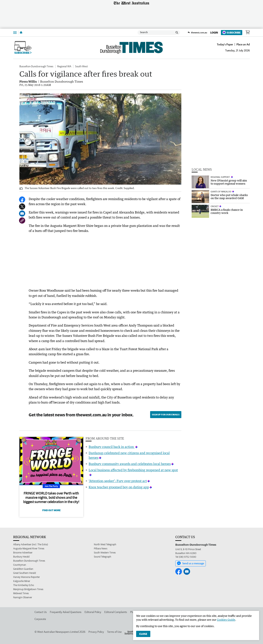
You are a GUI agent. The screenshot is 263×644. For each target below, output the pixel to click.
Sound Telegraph (103, 557)
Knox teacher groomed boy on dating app (119, 487)
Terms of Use (114, 632)
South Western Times (105, 553)
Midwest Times (21, 593)
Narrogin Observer (23, 597)
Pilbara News (101, 548)
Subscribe (232, 32)
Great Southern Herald (25, 573)
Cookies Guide (226, 620)
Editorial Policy (93, 612)
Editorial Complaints (116, 612)
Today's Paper (225, 44)
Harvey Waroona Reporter (26, 577)
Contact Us (41, 612)
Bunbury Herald (21, 557)
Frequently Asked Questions (66, 612)
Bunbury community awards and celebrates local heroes (130, 464)
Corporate (40, 619)
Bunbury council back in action (112, 447)
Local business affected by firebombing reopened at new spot (133, 470)
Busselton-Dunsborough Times (36, 66)
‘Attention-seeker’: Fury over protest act (118, 481)
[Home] (21, 33)
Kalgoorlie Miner (22, 581)
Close (143, 634)
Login (214, 33)
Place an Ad (243, 44)
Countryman (20, 565)
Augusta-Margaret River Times (29, 548)
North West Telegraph (105, 544)
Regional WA (64, 66)
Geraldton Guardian (23, 569)
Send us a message (191, 563)
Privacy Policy (96, 632)
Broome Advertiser (23, 553)
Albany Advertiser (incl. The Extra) (31, 544)
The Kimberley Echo (24, 585)
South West (81, 66)
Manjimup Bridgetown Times (28, 589)
